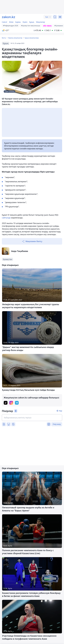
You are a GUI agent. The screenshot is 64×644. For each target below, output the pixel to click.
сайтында (6, 218)
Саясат (5, 22)
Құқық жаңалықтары (32, 38)
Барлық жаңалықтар (15, 38)
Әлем (11, 22)
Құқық (32, 22)
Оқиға (25, 22)
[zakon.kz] (9, 17)
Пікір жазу (57, 424)
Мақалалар (40, 22)
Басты (4, 38)
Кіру (61, 411)
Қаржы (18, 22)
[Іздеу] (55, 17)
